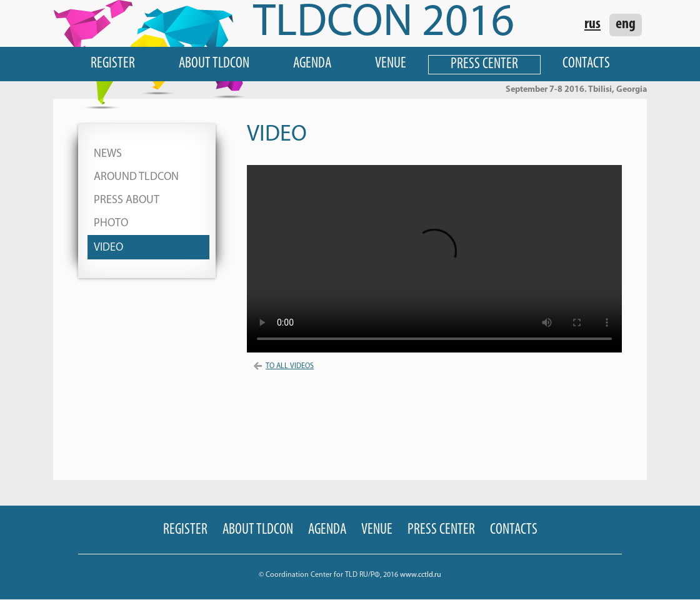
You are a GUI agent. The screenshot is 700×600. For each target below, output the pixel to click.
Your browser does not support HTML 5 (434, 259)
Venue (391, 64)
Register (113, 64)
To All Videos (283, 366)
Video (108, 248)
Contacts (586, 64)
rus (592, 24)
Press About (127, 200)
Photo (111, 223)
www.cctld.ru (421, 575)
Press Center (484, 64)
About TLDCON (214, 64)
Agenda (312, 64)
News (108, 154)
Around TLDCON (136, 177)
